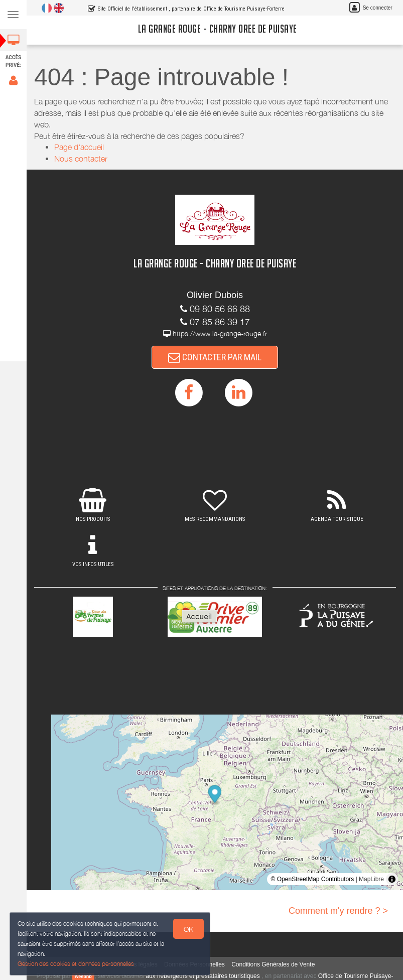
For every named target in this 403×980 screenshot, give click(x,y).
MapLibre (371, 879)
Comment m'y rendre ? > (338, 911)
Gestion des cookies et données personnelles (74, 964)
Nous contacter (81, 159)
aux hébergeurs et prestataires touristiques (203, 976)
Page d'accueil (79, 147)
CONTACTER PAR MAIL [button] (215, 357)
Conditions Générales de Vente (273, 964)
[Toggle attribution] (392, 879)
